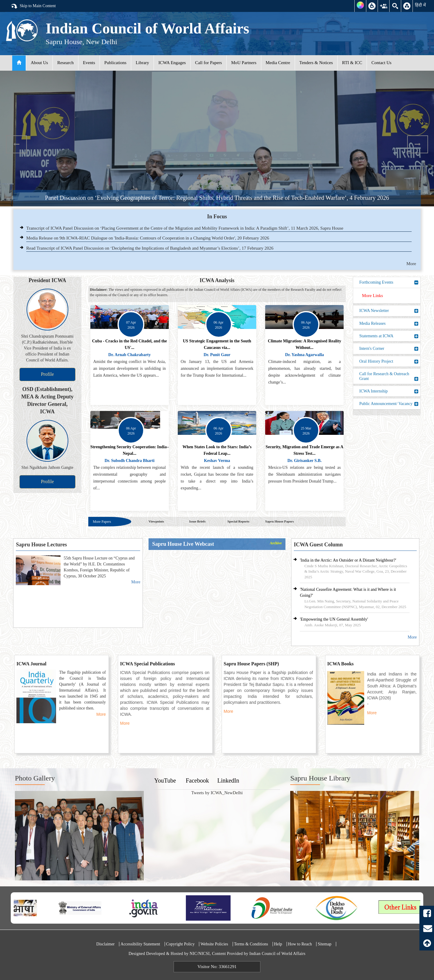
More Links (373, 296)
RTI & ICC (352, 63)
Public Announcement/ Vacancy (389, 404)
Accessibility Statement (140, 944)
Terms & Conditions (251, 944)
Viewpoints (156, 521)
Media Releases (389, 324)
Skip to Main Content (33, 6)
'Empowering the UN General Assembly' (334, 619)
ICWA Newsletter (389, 311)
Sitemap (325, 944)
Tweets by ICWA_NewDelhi (217, 793)
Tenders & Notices (316, 63)
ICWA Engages (172, 63)
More (411, 264)
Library (142, 63)
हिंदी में (420, 5)
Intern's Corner (389, 349)
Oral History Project (389, 361)
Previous (16, 144)
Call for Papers (208, 63)
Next (418, 144)
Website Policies (214, 944)
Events (89, 63)
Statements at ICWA (389, 336)
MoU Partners (244, 63)
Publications (115, 63)
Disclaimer (105, 944)
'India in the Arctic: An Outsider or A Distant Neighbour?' (348, 560)
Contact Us (381, 63)
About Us (39, 63)
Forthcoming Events (389, 282)
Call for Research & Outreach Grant (389, 376)
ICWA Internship (389, 391)
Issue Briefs (197, 521)
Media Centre (278, 63)
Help (278, 944)
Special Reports (238, 521)
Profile (47, 374)
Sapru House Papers (279, 521)
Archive (276, 543)
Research (65, 63)
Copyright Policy (180, 944)
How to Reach (300, 944)
